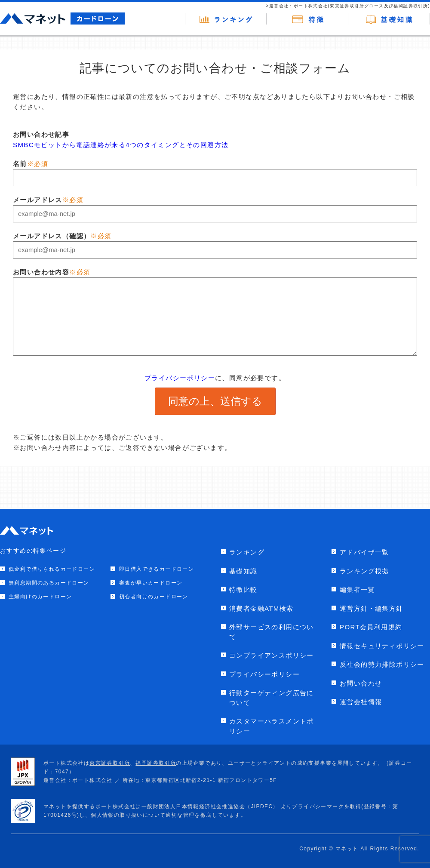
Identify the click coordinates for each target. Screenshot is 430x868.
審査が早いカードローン (151, 583)
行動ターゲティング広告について (272, 698)
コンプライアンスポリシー (272, 655)
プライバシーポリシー (180, 378)
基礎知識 (243, 571)
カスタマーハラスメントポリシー (272, 726)
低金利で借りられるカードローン (52, 569)
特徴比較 (243, 589)
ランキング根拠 (364, 571)
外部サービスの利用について (272, 632)
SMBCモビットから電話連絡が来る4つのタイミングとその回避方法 (121, 145)
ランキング (247, 552)
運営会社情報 (361, 702)
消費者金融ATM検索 (261, 608)
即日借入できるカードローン (157, 569)
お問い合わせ (361, 683)
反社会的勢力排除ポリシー (382, 664)
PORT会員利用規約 (371, 627)
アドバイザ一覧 (364, 552)
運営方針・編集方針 (372, 608)
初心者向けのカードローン (154, 597)
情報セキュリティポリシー (382, 646)
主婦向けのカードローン (40, 597)
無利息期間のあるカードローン (49, 583)
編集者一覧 (357, 589)
